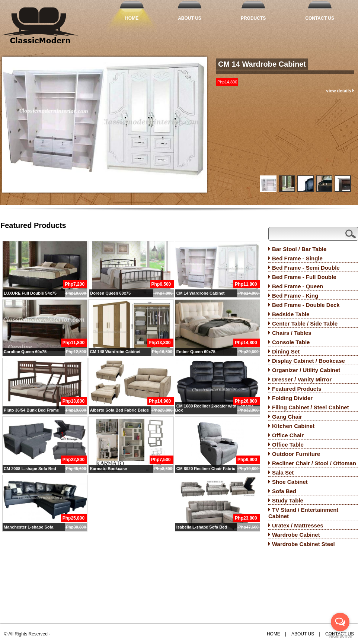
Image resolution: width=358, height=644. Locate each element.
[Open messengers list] (340, 622)
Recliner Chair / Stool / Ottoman (314, 463)
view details (340, 91)
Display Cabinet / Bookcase (309, 361)
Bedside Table (291, 314)
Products (253, 18)
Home (132, 18)
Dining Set (286, 351)
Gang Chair (287, 417)
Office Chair (288, 435)
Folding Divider (292, 398)
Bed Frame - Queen (298, 286)
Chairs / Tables (292, 333)
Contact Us (320, 18)
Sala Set (283, 472)
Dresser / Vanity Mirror (302, 379)
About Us (190, 18)
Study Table (288, 500)
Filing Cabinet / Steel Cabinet (311, 407)
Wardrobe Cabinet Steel (303, 544)
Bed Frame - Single (297, 258)
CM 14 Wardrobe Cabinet (262, 64)
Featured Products (297, 389)
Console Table (291, 342)
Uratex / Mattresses (298, 525)
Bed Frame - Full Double (304, 277)
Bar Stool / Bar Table (299, 249)
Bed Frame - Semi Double (306, 268)
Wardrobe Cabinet (296, 535)
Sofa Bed (284, 491)
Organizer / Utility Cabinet (306, 370)
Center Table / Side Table (305, 323)
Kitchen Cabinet (293, 426)
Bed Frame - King (295, 296)
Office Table (288, 445)
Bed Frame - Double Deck (306, 305)
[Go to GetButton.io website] (340, 636)
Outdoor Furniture (296, 454)
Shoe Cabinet (290, 482)
